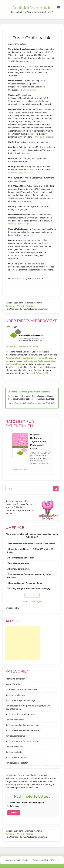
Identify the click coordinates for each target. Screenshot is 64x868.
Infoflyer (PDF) (41, 373)
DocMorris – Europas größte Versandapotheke (29, 392)
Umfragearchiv (12, 608)
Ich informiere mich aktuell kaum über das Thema (32, 544)
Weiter (14, 813)
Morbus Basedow (13, 684)
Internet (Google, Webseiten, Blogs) (26, 583)
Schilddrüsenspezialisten (17, 763)
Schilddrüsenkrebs (14, 752)
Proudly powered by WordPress (18, 860)
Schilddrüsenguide (32, 8)
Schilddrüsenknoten (15, 747)
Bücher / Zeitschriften (19, 569)
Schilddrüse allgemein (15, 695)
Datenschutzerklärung (28, 346)
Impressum (11, 346)
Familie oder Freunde (19, 563)
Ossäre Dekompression (19, 224)
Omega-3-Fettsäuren (45, 137)
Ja (10, 806)
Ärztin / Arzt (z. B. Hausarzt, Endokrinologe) (30, 589)
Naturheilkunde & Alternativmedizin (21, 690)
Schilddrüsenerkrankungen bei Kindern (23, 730)
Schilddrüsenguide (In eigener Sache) (23, 741)
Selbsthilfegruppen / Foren (22, 558)
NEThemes (54, 860)
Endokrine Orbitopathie (19, 173)
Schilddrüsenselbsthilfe (16, 757)
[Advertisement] (23, 643)
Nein (16, 806)
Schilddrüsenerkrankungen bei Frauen (23, 725)
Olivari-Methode (30, 90)
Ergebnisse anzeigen (32, 601)
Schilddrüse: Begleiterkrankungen (21, 700)
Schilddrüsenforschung (16, 736)
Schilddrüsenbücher (15, 720)
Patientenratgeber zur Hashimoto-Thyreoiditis (27, 358)
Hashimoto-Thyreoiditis (16, 679)
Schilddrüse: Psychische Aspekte (21, 714)
